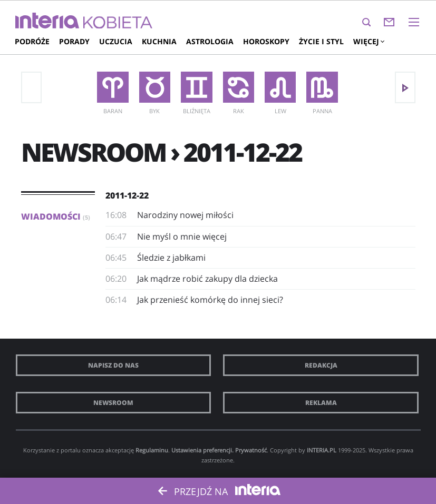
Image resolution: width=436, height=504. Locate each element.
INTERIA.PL (322, 450)
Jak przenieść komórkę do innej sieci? (210, 300)
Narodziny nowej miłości (185, 215)
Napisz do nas (113, 365)
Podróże (32, 41)
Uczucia (116, 41)
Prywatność (251, 450)
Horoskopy (266, 41)
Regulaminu (152, 450)
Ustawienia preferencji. (202, 450)
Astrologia (210, 41)
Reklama (321, 403)
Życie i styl (321, 41)
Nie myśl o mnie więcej (182, 236)
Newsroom (113, 403)
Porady (74, 41)
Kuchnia (159, 41)
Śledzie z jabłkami (171, 258)
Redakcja (321, 365)
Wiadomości (56, 216)
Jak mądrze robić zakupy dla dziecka (207, 279)
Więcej (369, 41)
